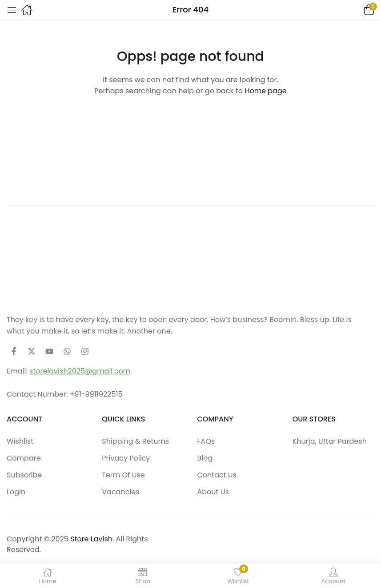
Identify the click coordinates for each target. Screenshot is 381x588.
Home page (265, 91)
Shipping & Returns (135, 441)
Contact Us (217, 475)
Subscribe (24, 475)
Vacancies (120, 492)
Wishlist (20, 441)
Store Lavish (91, 539)
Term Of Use (123, 475)
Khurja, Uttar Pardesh (330, 441)
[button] (357, 10)
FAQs (206, 441)
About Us (213, 492)
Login (16, 492)
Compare (24, 458)
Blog (205, 458)
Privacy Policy (126, 458)
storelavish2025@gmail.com (80, 371)
